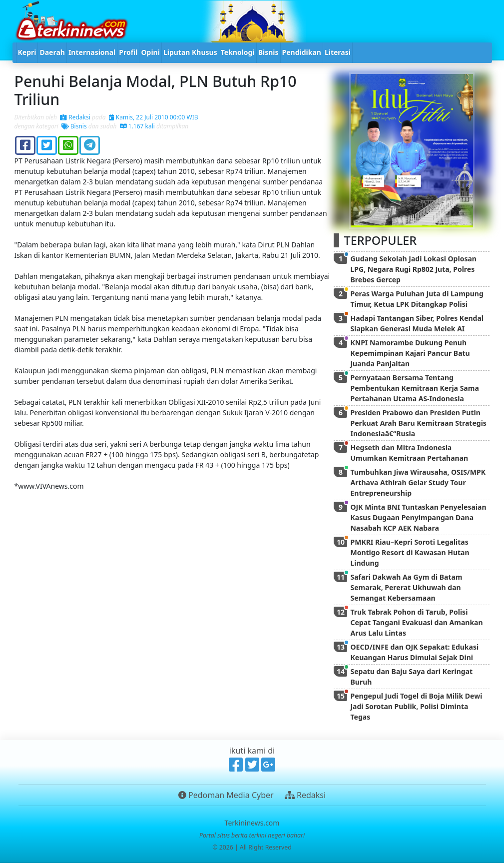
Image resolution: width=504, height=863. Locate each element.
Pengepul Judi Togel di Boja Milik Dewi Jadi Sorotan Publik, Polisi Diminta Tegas (416, 706)
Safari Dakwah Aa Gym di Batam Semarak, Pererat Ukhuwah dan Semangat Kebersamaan (406, 587)
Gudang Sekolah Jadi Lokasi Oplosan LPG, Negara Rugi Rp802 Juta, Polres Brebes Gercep (413, 269)
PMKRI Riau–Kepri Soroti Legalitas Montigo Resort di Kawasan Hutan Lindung (410, 552)
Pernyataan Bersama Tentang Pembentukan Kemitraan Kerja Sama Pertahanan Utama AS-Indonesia (414, 388)
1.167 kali (137, 126)
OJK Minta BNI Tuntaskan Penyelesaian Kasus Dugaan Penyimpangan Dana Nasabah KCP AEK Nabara (418, 517)
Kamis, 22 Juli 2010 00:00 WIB (154, 117)
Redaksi (75, 117)
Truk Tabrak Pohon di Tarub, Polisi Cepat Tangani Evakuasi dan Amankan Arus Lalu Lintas (416, 622)
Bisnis (74, 126)
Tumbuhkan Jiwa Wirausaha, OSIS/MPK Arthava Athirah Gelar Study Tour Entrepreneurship (418, 482)
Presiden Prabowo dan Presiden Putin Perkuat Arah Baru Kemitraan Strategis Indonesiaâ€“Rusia (418, 423)
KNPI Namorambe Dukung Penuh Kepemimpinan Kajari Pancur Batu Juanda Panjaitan (410, 353)
